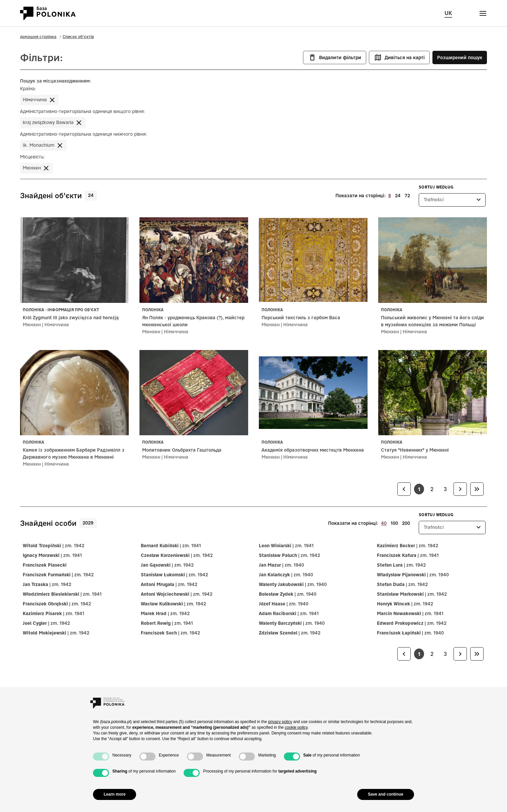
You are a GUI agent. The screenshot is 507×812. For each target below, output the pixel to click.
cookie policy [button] (296, 727)
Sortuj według (436, 187)
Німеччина (57, 325)
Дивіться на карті (399, 57)
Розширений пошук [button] (460, 57)
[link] (404, 489)
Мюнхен (32, 325)
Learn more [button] (115, 794)
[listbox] (452, 200)
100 (394, 523)
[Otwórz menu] (483, 13)
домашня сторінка (38, 37)
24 (398, 195)
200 (406, 523)
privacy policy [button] (280, 722)
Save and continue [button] (386, 794)
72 (407, 195)
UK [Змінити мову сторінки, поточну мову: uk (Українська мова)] (448, 13)
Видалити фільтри (335, 57)
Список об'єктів (78, 37)
